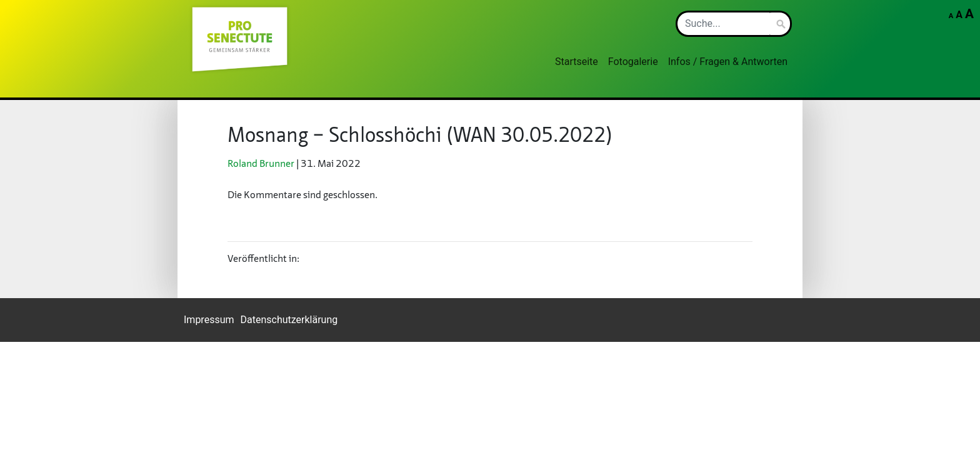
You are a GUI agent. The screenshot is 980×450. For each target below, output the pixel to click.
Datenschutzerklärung (289, 320)
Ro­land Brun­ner (261, 164)
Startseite (577, 62)
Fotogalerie (633, 62)
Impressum (209, 320)
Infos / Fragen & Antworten (728, 62)
